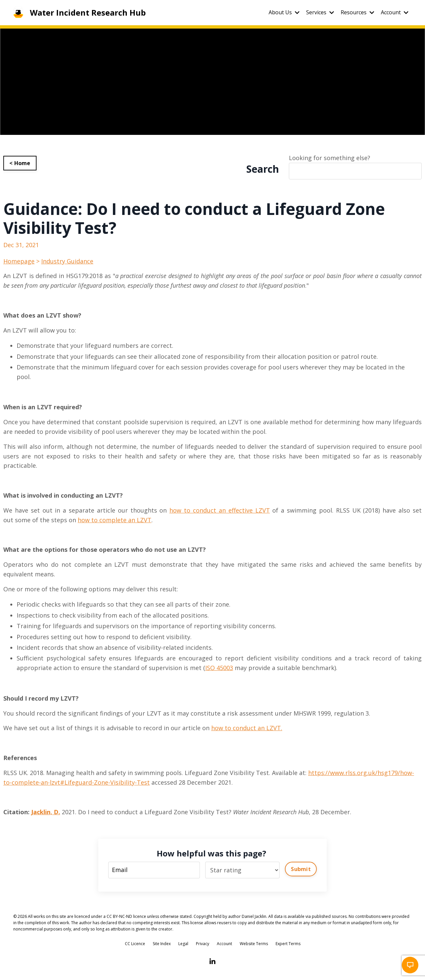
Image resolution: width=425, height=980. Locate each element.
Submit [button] (301, 869)
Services (320, 12)
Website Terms (254, 944)
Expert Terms (288, 944)
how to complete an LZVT (115, 520)
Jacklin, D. (46, 812)
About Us (284, 12)
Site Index (162, 944)
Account (395, 12)
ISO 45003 (219, 668)
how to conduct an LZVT (246, 728)
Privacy (203, 944)
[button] (410, 965)
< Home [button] (20, 163)
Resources (357, 12)
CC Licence (135, 944)
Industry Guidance (67, 261)
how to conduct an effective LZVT (219, 510)
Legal (183, 944)
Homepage (19, 261)
